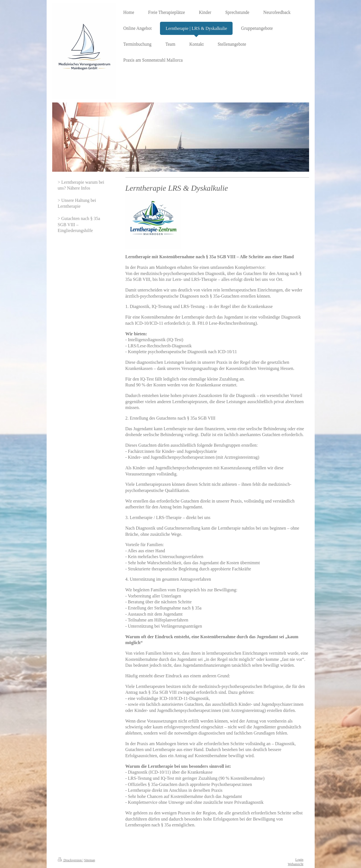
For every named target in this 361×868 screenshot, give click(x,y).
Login (299, 860)
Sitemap (89, 860)
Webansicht (296, 864)
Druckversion (70, 860)
